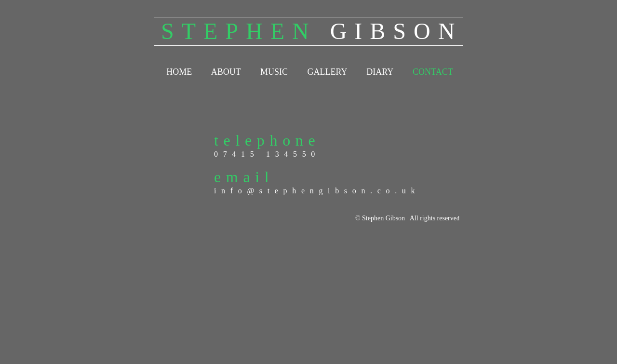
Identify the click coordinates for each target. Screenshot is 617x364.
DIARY (380, 72)
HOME (179, 72)
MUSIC (274, 72)
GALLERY (327, 72)
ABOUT (226, 72)
